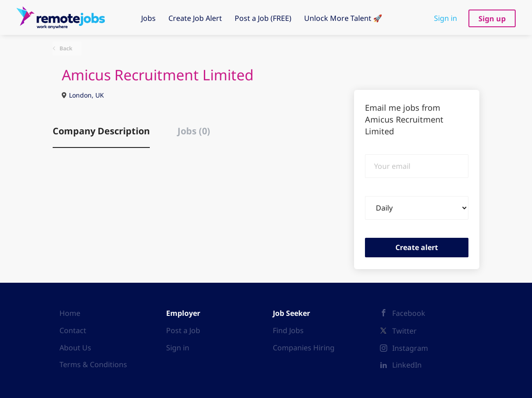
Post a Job (183, 330)
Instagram (410, 348)
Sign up (492, 19)
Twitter (404, 331)
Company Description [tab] (101, 131)
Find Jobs (288, 330)
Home (70, 313)
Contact (73, 330)
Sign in (446, 18)
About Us (75, 348)
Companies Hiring (304, 348)
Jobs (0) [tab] (194, 131)
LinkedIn (407, 365)
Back (65, 48)
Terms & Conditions (93, 364)
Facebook (409, 313)
